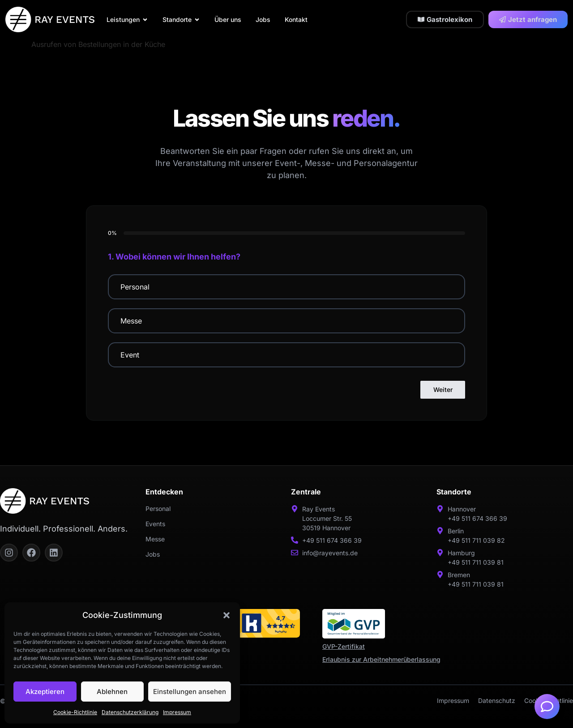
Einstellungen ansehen (190, 692)
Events (155, 524)
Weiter (443, 390)
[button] (227, 615)
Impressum (177, 712)
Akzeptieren (45, 692)
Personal (158, 509)
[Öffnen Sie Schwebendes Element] (547, 707)
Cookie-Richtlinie (75, 712)
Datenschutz (497, 700)
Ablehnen (112, 692)
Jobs (153, 554)
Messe (155, 539)
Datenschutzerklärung (130, 712)
